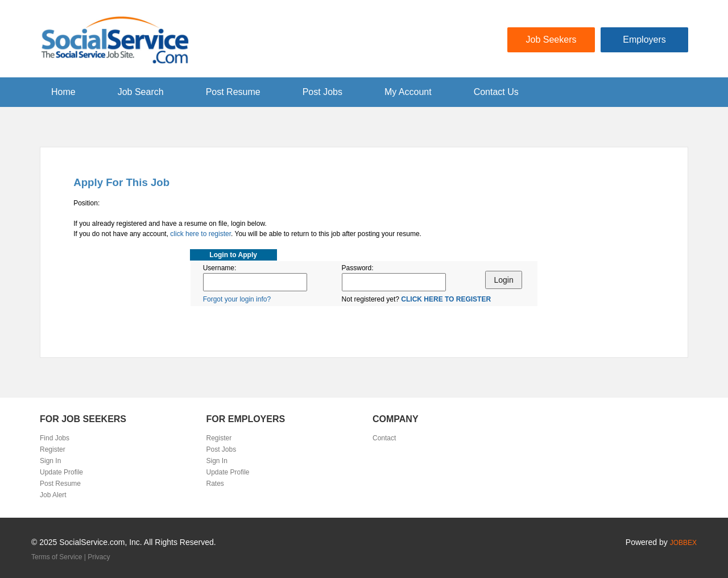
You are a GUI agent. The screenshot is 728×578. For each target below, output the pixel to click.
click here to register (200, 234)
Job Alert (53, 495)
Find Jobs (55, 438)
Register (53, 449)
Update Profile (61, 472)
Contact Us (496, 92)
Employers (644, 40)
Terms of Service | (59, 557)
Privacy (99, 557)
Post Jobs (322, 92)
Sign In (50, 461)
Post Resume (233, 92)
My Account (408, 92)
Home (63, 92)
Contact (384, 438)
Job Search (141, 92)
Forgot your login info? (237, 299)
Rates (215, 484)
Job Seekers (551, 40)
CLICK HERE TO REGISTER (446, 299)
